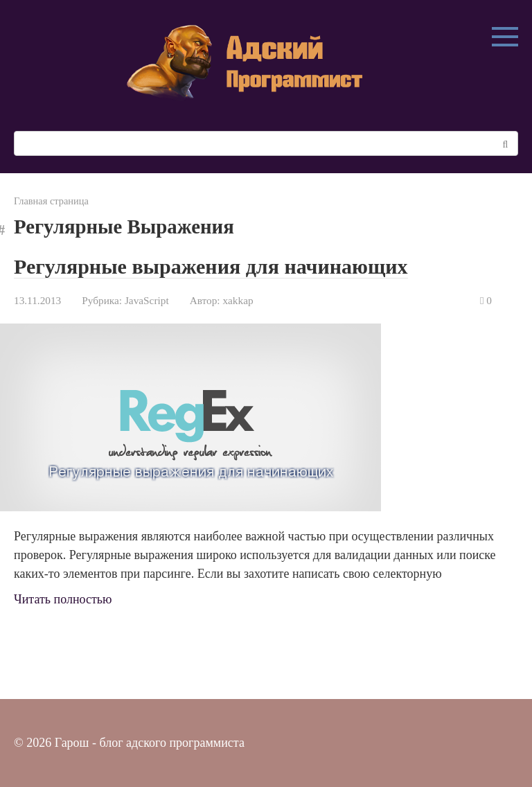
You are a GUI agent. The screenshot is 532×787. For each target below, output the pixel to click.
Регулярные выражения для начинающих (211, 266)
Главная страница (51, 201)
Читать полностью (63, 599)
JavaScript (147, 300)
